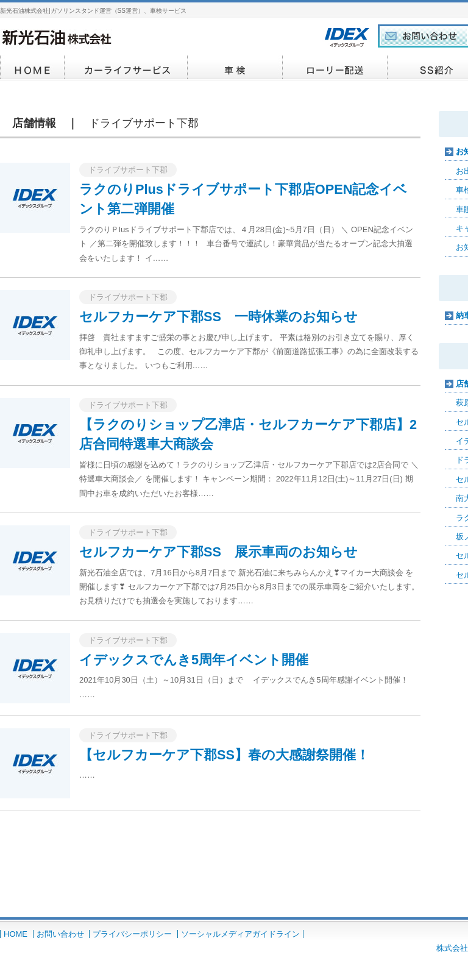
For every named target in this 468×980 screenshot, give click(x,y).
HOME (32, 68)
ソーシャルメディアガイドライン (240, 934)
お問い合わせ (60, 934)
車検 (235, 68)
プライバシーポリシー (132, 934)
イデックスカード (335, 68)
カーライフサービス (126, 68)
